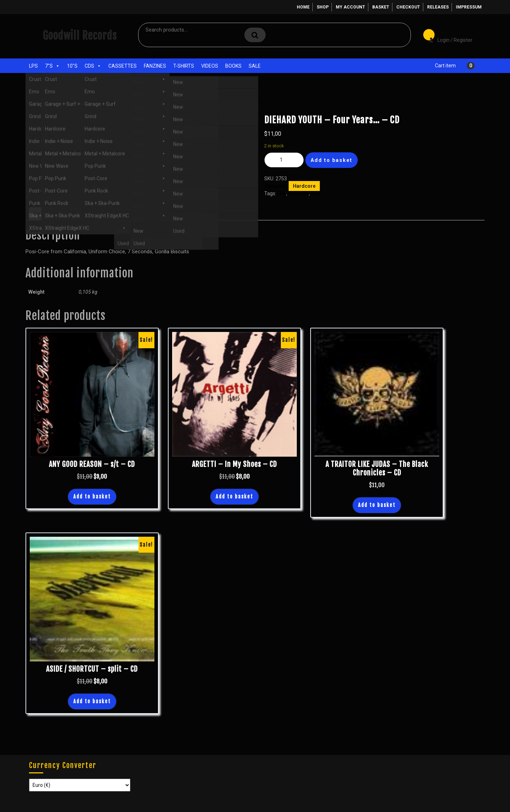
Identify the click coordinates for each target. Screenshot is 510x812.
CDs (93, 66)
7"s (52, 66)
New (316, 193)
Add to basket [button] (92, 497)
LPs (33, 66)
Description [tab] (48, 214)
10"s (72, 66)
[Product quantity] (284, 160)
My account (350, 7)
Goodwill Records (80, 36)
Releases (438, 7)
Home (303, 7)
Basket (381, 7)
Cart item (445, 66)
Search (255, 35)
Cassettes (123, 66)
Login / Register (447, 35)
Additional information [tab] (97, 214)
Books (233, 66)
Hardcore (78, 102)
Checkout (408, 7)
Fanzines (155, 66)
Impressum (469, 7)
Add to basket (331, 160)
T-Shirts (184, 66)
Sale (255, 66)
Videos (210, 66)
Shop (323, 7)
